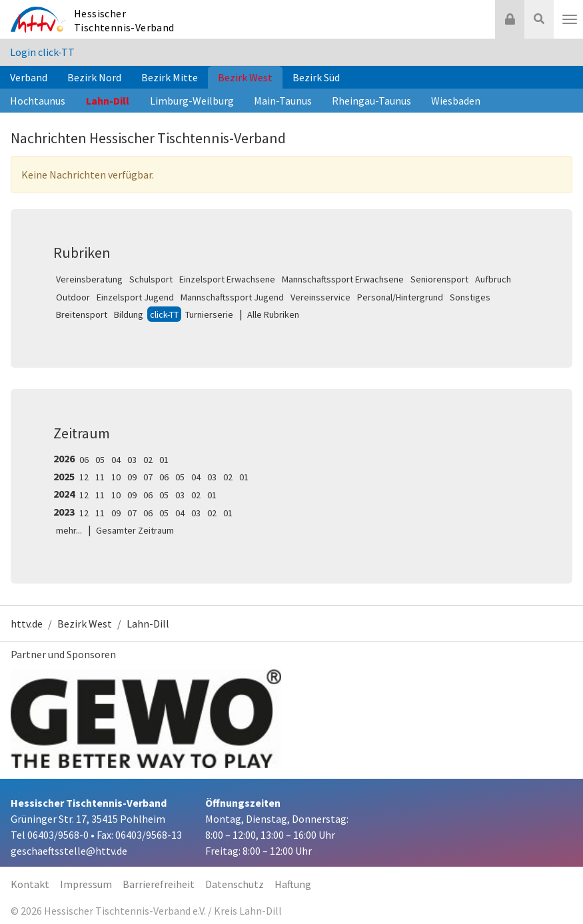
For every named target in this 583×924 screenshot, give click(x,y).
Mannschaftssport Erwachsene (343, 279)
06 (84, 460)
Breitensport (82, 314)
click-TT (164, 314)
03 (132, 460)
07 (148, 477)
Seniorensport (439, 279)
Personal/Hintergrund (400, 297)
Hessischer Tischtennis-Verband (124, 20)
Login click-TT (42, 52)
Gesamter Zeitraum (135, 530)
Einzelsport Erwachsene (227, 279)
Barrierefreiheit (159, 884)
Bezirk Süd (316, 77)
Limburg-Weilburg (192, 101)
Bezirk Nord (94, 77)
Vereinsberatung (89, 279)
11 (100, 477)
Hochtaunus (38, 101)
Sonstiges (470, 297)
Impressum (86, 884)
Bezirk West (245, 77)
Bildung (129, 314)
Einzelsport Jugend (135, 297)
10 (116, 477)
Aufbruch (493, 279)
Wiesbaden (456, 101)
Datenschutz (235, 884)
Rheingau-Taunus (371, 101)
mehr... (69, 530)
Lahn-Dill (108, 101)
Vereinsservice (320, 297)
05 (100, 460)
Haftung (293, 884)
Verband (29, 77)
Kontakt (30, 884)
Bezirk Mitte (170, 77)
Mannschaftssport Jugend (232, 297)
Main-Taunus (283, 101)
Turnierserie (209, 314)
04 (116, 460)
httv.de (27, 624)
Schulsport (151, 279)
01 (164, 460)
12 (84, 477)
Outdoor (73, 297)
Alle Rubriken (273, 314)
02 (148, 460)
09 (132, 477)
